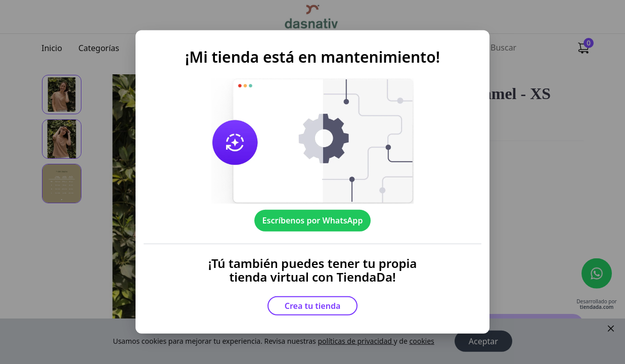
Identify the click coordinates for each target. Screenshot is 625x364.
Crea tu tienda (313, 306)
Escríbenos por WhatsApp (313, 220)
